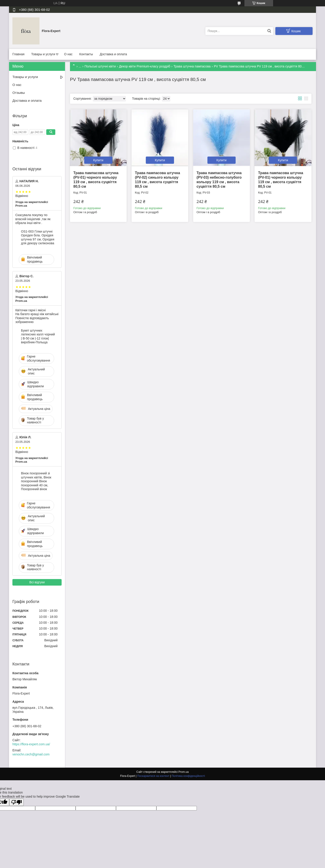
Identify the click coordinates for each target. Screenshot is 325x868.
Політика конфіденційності (188, 776)
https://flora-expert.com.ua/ (31, 744)
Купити (98, 160)
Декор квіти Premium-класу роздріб (145, 66)
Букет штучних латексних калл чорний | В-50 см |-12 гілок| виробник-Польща (38, 336)
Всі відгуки (37, 582)
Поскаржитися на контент (153, 776)
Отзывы (19, 93)
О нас (68, 54)
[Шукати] (269, 31)
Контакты (86, 54)
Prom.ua (184, 772)
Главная (18, 54)
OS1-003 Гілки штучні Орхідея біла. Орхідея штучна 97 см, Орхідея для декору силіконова (38, 237)
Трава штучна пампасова (192, 66)
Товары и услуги (43, 54)
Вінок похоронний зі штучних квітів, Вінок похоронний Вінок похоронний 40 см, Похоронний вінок (36, 481)
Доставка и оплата (113, 54)
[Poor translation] (16, 802)
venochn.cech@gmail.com (31, 754)
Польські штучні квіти (100, 66)
